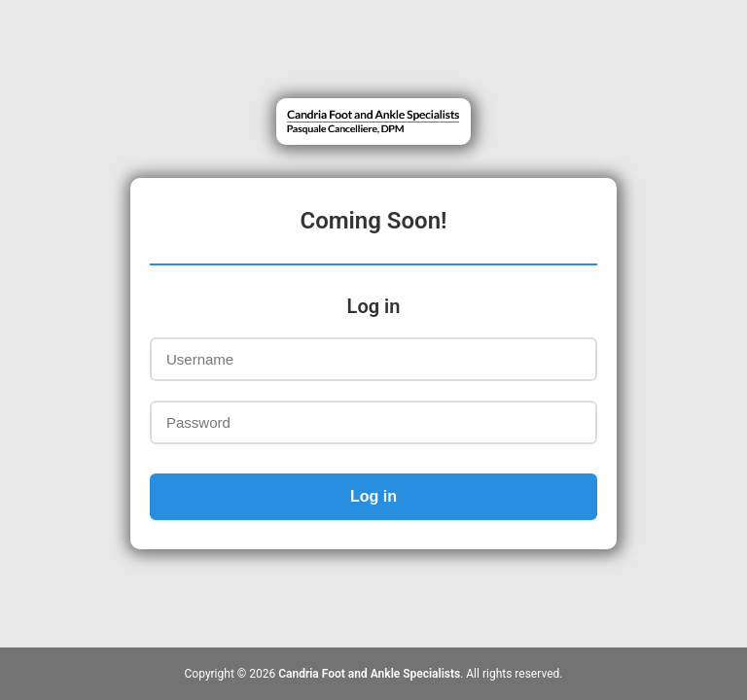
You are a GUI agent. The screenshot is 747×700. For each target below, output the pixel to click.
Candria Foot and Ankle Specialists (369, 674)
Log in (373, 496)
